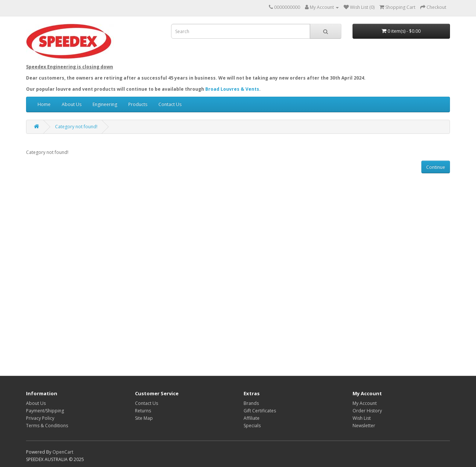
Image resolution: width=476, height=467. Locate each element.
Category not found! (76, 127)
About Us (72, 104)
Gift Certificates (260, 411)
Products (138, 104)
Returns (143, 411)
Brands (251, 403)
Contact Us (170, 104)
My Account (365, 403)
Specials (252, 426)
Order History (367, 411)
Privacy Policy (40, 418)
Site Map (144, 418)
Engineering (105, 104)
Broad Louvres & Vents (232, 89)
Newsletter (364, 426)
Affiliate (252, 418)
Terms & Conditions (47, 426)
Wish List (362, 418)
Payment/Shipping (45, 411)
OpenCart (63, 452)
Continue (436, 167)
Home (44, 104)
